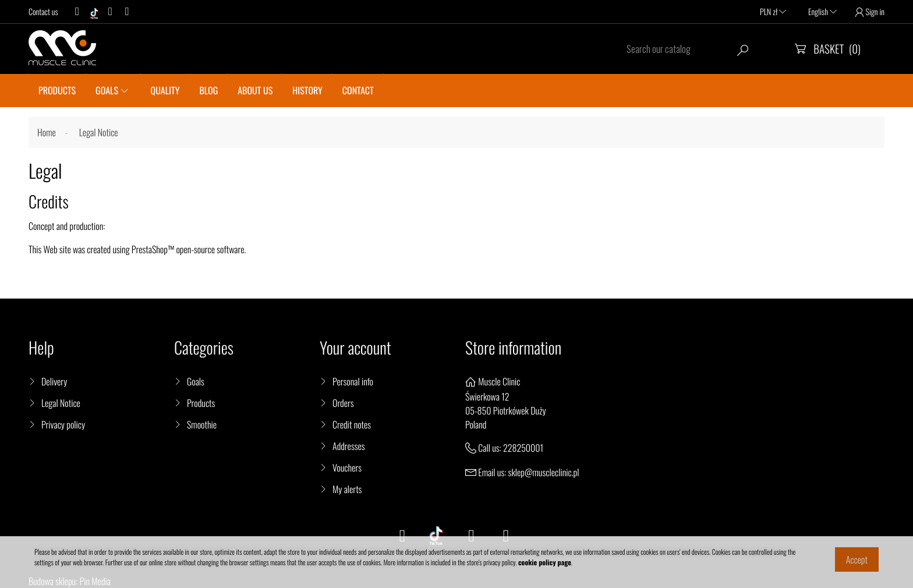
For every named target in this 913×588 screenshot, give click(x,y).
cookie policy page (545, 563)
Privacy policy (63, 424)
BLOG (208, 90)
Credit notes (352, 424)
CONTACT (358, 90)
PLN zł (773, 12)
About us (255, 90)
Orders (343, 403)
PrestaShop (150, 249)
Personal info (353, 381)
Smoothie (202, 424)
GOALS (107, 90)
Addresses (349, 446)
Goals (196, 381)
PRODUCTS (57, 90)
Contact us (43, 12)
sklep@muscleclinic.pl (544, 472)
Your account (355, 348)
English (822, 12)
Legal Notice (61, 403)
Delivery (54, 381)
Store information (513, 348)
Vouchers (347, 467)
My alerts (347, 489)
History (307, 90)
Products (201, 403)
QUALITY (165, 90)
